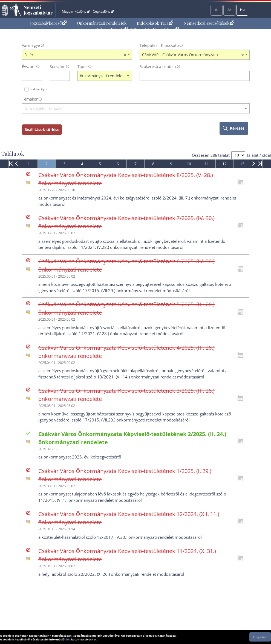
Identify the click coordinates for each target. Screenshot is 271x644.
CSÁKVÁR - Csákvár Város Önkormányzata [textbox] (193, 55)
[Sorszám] (56, 76)
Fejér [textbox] (75, 55)
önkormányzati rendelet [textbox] (102, 76)
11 (207, 164)
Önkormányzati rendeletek (102, 23)
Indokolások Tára (155, 23)
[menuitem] (48, 23)
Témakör (30, 99)
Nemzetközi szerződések (209, 23)
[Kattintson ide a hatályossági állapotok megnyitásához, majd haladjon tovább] (242, 183)
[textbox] (136, 109)
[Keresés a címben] (191, 76)
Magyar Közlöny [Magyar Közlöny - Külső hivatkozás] (76, 11)
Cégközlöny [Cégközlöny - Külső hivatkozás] (103, 11)
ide (68, 639)
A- (217, 10)
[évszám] (28, 76)
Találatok (13, 153)
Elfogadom (260, 637)
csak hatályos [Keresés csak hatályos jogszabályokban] (39, 89)
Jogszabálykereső (48, 23)
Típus (83, 66)
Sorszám (58, 66)
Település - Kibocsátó (159, 45)
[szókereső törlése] (246, 76)
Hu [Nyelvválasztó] (242, 10)
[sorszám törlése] (66, 76)
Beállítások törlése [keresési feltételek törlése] (42, 129)
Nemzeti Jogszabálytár (38, 10)
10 (189, 164)
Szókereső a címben (158, 66)
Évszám (29, 66)
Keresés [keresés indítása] (237, 128)
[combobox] (77, 55)
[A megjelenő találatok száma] (238, 155)
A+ (230, 10)
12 (224, 164)
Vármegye (31, 45)
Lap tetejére (263, 619)
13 (242, 164)
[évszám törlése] (38, 76)
